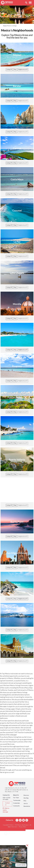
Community (16, 806)
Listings (9, 69)
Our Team (16, 798)
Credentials (16, 803)
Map (15, 69)
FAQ (25, 801)
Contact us (7, 804)
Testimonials (17, 800)
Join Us (26, 803)
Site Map (26, 798)
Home (5, 26)
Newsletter (27, 806)
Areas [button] (8, 838)
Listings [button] (9, 843)
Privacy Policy (22, 827)
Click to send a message (6, 810)
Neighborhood (23, 69)
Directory (26, 795)
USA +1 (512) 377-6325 (6, 798)
